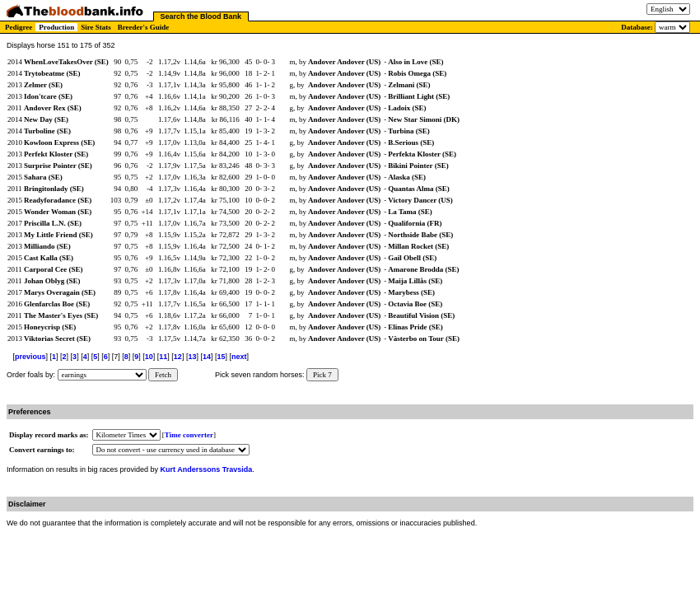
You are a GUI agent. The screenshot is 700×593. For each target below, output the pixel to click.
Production (56, 27)
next (239, 357)
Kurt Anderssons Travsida (207, 469)
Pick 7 (322, 375)
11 (163, 357)
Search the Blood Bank (201, 16)
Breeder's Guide (144, 27)
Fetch (163, 375)
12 (178, 357)
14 (207, 357)
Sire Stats (96, 27)
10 (149, 357)
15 (221, 357)
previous (30, 357)
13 (192, 357)
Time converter (189, 435)
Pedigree (19, 27)
